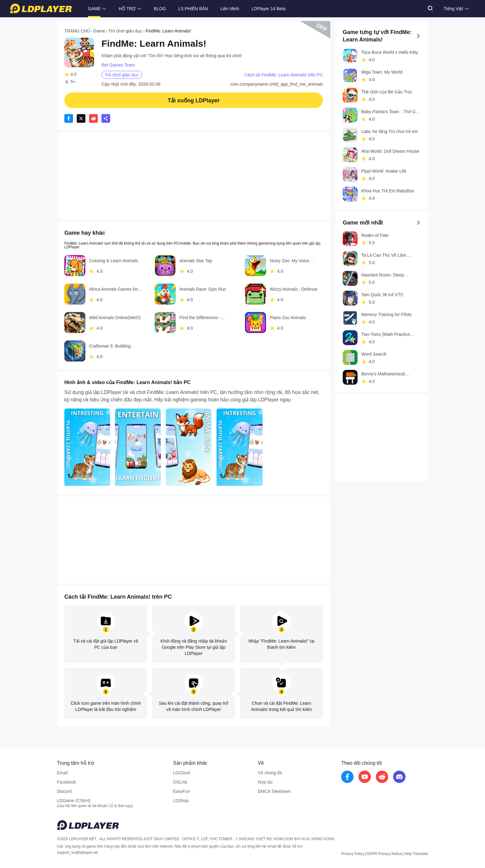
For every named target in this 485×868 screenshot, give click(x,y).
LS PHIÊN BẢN (193, 9)
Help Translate (416, 854)
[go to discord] (399, 777)
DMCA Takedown (274, 791)
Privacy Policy (353, 854)
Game (99, 31)
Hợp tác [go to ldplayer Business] (265, 782)
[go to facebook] (347, 777)
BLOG (160, 9)
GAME (94, 9)
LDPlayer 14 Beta (268, 9)
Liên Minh (230, 9)
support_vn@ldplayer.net (77, 853)
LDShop (181, 801)
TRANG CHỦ (77, 31)
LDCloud (181, 773)
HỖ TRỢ (127, 9)
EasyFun (181, 791)
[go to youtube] (365, 777)
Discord (64, 791)
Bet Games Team (118, 65)
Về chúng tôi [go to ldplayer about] (270, 773)
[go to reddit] (382, 777)
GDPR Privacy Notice (384, 854)
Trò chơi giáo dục (125, 31)
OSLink (180, 782)
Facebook (66, 782)
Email (62, 773)
